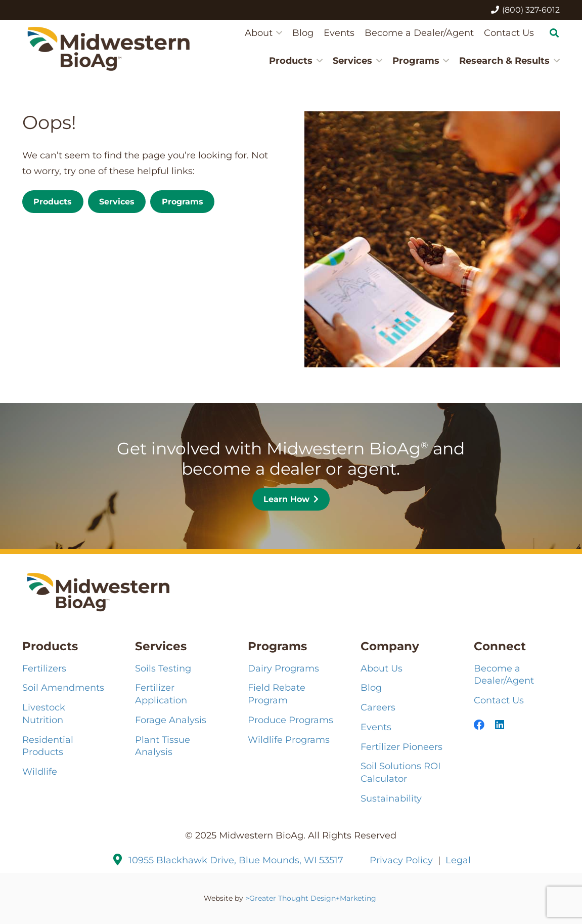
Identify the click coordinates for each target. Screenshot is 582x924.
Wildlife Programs (289, 740)
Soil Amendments (63, 687)
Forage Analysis (171, 720)
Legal (458, 860)
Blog (371, 687)
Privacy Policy (401, 860)
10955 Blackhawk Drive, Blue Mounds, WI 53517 (236, 860)
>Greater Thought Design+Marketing (312, 898)
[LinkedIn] (500, 725)
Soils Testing (163, 668)
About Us (382, 668)
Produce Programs (290, 720)
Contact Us (499, 700)
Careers (378, 707)
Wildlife (40, 771)
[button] (278, 33)
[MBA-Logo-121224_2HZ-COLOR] (108, 48)
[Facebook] (479, 725)
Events (376, 727)
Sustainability (391, 798)
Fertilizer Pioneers (401, 747)
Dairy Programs (283, 668)
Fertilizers (44, 668)
